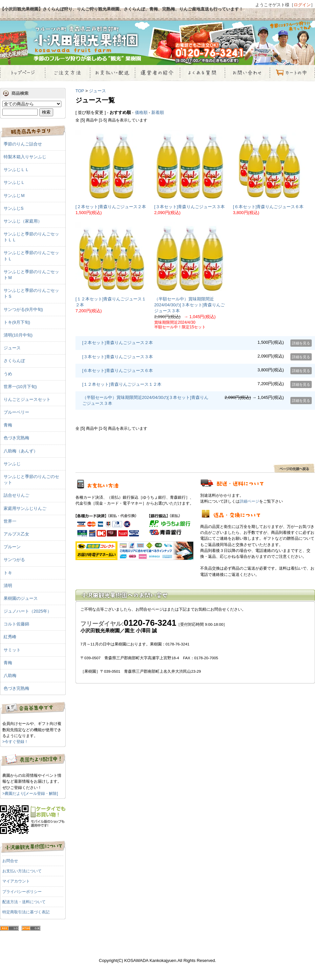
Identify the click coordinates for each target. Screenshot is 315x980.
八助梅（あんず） (21, 451)
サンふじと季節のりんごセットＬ (31, 256)
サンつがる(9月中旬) (23, 309)
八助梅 (10, 675)
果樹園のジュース (21, 598)
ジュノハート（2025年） (28, 611)
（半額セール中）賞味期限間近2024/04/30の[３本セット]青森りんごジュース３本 (189, 305)
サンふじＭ (14, 196)
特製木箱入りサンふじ (25, 157)
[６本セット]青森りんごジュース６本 (268, 207)
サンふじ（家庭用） (23, 221)
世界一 (10, 521)
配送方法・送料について (24, 902)
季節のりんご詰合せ (23, 144)
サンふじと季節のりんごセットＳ (31, 293)
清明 (8, 586)
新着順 (158, 112)
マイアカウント (16, 881)
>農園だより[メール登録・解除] (30, 794)
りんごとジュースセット (27, 399)
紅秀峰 (10, 637)
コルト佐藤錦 (16, 624)
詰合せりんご (16, 495)
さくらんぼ (14, 361)
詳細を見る (301, 343)
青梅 (8, 425)
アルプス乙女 (16, 534)
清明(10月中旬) (18, 335)
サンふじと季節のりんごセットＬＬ (31, 237)
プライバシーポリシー (22, 892)
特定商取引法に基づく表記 (26, 912)
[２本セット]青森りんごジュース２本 (111, 207)
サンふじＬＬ (16, 170)
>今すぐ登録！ (15, 742)
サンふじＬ (14, 182)
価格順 (141, 112)
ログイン (302, 5)
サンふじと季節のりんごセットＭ (31, 275)
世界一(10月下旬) (20, 387)
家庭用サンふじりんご (25, 508)
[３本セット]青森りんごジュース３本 (189, 207)
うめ (8, 374)
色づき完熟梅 (16, 438)
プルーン (12, 547)
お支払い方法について (22, 871)
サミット (12, 650)
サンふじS (14, 208)
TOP (80, 91)
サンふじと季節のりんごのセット (31, 479)
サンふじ (12, 464)
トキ (8, 573)
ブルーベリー (16, 412)
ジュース (97, 91)
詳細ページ (249, 501)
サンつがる (14, 560)
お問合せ (10, 861)
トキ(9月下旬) (17, 322)
